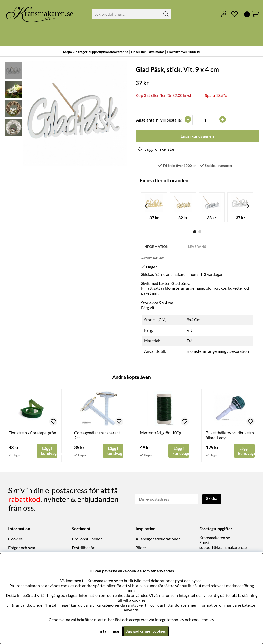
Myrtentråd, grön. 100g (161, 433)
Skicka (213, 499)
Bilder (141, 548)
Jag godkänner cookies (146, 631)
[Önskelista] (232, 14)
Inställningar (108, 631)
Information (156, 247)
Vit (189, 331)
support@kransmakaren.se (223, 548)
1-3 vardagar (211, 275)
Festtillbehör (83, 548)
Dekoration (239, 352)
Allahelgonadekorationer (158, 539)
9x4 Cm (194, 320)
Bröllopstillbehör (87, 539)
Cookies (15, 539)
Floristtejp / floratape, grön (32, 433)
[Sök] (131, 14)
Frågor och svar (22, 548)
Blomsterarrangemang (206, 352)
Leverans (197, 247)
